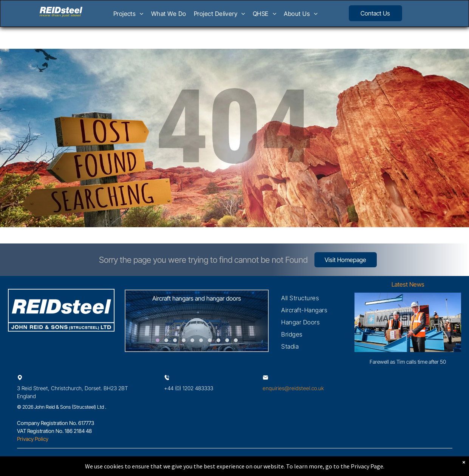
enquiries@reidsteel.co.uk (293, 388)
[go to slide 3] (175, 340)
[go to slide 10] (236, 340)
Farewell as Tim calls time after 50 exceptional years (408, 362)
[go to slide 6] (201, 340)
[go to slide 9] (227, 340)
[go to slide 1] (158, 340)
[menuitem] (128, 16)
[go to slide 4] (184, 340)
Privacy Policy (33, 439)
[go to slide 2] (166, 340)
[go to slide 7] (210, 340)
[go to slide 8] (218, 340)
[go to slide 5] (192, 340)
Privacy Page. (368, 466)
